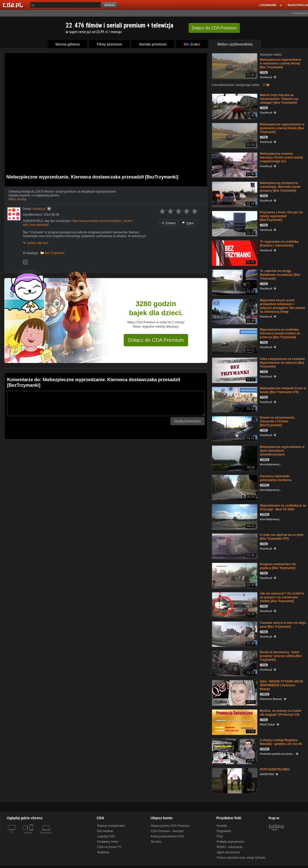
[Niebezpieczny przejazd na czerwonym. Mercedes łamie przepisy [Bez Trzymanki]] (234, 194)
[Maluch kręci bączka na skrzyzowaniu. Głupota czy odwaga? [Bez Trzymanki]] (234, 106)
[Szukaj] (65, 5)
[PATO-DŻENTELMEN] (234, 780)
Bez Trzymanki (55, 253)
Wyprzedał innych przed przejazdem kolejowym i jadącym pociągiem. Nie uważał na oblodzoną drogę (282, 306)
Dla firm (156, 842)
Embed (168, 223)
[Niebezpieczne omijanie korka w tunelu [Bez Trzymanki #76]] (234, 399)
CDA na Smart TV (109, 847)
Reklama (103, 852)
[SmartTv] (32, 836)
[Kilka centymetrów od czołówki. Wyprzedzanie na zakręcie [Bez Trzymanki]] (234, 370)
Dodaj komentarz (188, 421)
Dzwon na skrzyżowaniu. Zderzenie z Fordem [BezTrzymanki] (278, 421)
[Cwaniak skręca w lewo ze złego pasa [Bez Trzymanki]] (234, 634)
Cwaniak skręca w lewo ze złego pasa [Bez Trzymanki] (283, 625)
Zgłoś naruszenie (228, 852)
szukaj (110, 5)
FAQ (220, 836)
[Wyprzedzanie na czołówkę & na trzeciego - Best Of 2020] (234, 517)
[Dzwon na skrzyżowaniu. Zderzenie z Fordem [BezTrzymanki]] (234, 429)
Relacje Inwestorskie (111, 826)
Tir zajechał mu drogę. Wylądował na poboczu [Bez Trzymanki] (280, 275)
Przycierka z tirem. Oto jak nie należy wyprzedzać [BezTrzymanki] (281, 216)
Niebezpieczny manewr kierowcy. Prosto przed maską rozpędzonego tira (281, 157)
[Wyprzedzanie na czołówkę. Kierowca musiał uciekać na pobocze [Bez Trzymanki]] (234, 341)
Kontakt (222, 826)
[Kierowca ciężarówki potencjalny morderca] (234, 487)
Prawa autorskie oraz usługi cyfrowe (241, 858)
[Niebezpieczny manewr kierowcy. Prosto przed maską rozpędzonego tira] (234, 165)
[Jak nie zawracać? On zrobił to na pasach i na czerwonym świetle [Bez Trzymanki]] (234, 604)
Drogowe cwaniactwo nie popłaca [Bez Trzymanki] (278, 566)
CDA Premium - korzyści (167, 831)
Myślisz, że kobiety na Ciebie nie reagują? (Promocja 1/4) (280, 713)
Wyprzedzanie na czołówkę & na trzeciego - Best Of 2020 (283, 507)
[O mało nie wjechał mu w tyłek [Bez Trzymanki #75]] (234, 546)
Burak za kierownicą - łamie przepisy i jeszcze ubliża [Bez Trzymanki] (281, 656)
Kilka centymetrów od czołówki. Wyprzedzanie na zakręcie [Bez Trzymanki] (283, 363)
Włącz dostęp (17, 199)
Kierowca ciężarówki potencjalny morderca (276, 478)
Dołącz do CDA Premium (156, 340)
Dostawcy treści (108, 842)
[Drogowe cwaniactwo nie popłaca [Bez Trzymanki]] (234, 575)
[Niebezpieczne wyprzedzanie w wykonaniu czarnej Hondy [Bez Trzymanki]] (234, 66)
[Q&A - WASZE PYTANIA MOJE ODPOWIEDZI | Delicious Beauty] (234, 692)
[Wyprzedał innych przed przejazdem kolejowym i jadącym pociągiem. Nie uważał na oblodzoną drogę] (234, 311)
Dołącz (214, 28)
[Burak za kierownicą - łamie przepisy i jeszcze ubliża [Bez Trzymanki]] (234, 663)
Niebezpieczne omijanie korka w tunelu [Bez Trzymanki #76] (283, 390)
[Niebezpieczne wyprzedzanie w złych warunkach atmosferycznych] (234, 458)
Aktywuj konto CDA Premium (170, 826)
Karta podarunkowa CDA (168, 836)
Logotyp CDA (106, 836)
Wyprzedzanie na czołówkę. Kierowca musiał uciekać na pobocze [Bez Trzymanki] (280, 333)
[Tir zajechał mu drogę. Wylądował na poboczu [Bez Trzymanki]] (234, 282)
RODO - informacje (229, 847)
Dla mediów (105, 831)
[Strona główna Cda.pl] (14, 5)
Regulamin (224, 831)
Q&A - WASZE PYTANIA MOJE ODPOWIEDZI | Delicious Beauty (281, 685)
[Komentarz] (106, 403)
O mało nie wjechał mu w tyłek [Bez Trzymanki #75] (282, 537)
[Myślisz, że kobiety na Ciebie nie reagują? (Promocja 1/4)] (234, 722)
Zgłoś (188, 223)
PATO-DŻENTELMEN (275, 769)
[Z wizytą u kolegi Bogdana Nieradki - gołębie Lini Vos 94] (234, 751)
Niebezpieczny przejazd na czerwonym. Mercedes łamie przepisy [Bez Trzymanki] (280, 187)
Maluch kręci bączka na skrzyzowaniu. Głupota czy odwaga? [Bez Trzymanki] (279, 99)
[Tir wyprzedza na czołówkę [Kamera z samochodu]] (234, 253)
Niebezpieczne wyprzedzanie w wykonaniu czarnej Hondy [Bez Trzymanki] (280, 63)
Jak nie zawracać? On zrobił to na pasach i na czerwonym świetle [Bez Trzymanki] (282, 597)
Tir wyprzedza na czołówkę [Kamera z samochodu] (279, 244)
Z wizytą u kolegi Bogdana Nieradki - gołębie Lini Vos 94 (281, 742)
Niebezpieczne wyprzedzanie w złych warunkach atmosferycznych (282, 451)
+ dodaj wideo (299, 13)
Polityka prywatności (230, 842)
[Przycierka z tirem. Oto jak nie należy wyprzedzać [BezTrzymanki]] (234, 223)
